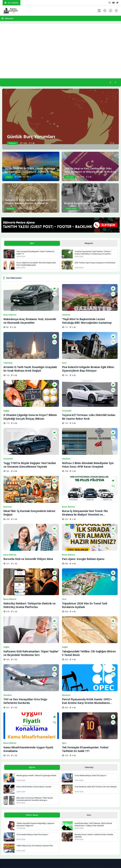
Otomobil (67, 392)
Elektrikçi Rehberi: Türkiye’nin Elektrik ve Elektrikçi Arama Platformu (29, 561)
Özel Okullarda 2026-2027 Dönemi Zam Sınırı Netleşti (93, 725)
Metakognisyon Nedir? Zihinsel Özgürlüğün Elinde (37, 713)
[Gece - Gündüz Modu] (116, 12)
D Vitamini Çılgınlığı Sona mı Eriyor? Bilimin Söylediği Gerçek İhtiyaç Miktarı (30, 398)
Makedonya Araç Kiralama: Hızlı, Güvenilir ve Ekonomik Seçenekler (30, 315)
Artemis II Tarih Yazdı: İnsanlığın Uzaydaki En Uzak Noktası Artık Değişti (30, 357)
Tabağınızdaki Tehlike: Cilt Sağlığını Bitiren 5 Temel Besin (89, 603)
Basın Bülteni (10, 309)
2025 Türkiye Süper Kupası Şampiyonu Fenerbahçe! (95, 263)
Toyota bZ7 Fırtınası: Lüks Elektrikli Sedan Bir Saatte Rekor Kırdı (89, 398)
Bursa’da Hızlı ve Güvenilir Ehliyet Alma (28, 521)
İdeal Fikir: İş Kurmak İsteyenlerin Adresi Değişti (29, 482)
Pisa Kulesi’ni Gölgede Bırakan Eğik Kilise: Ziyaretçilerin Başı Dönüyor (88, 357)
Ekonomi (9, 18)
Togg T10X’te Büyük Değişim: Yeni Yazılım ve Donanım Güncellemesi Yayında (30, 440)
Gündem (66, 309)
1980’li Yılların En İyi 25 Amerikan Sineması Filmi (35, 783)
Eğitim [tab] (32, 704)
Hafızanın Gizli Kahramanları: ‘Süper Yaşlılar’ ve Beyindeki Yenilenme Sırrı (31, 603)
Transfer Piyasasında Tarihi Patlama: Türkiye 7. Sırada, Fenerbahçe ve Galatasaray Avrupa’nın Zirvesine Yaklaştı (94, 253)
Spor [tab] (32, 244)
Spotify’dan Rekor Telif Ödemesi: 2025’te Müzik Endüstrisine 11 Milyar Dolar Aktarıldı (94, 762)
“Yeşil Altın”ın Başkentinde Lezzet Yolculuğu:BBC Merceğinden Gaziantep (87, 315)
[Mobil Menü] (99, 11)
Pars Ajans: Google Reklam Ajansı (83, 521)
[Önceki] (110, 83)
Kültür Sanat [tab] (32, 752)
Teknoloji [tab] (89, 704)
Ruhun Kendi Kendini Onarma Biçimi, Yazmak (35, 724)
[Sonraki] (115, 83)
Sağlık (6, 392)
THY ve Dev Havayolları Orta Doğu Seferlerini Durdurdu (25, 644)
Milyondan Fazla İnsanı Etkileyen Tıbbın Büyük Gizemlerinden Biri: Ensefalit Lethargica (36, 736)
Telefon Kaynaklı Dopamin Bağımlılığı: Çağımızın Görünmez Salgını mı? (36, 762)
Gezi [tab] (89, 752)
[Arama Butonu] (105, 11)
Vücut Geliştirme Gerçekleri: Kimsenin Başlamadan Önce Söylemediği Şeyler (37, 265)
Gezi (64, 351)
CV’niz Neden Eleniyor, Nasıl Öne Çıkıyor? (91, 713)
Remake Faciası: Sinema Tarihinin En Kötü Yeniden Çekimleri (95, 773)
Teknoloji (8, 351)
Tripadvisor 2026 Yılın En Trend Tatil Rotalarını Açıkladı (85, 561)
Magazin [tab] (89, 244)
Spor (64, 680)
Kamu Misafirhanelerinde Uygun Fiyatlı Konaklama (28, 686)
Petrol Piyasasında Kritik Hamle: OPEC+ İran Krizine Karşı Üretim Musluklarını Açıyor (87, 644)
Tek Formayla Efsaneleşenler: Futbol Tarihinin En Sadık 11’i (36, 253)
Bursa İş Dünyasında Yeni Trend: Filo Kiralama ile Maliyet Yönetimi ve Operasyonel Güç (85, 482)
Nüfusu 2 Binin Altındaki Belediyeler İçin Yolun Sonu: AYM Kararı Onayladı (88, 440)
